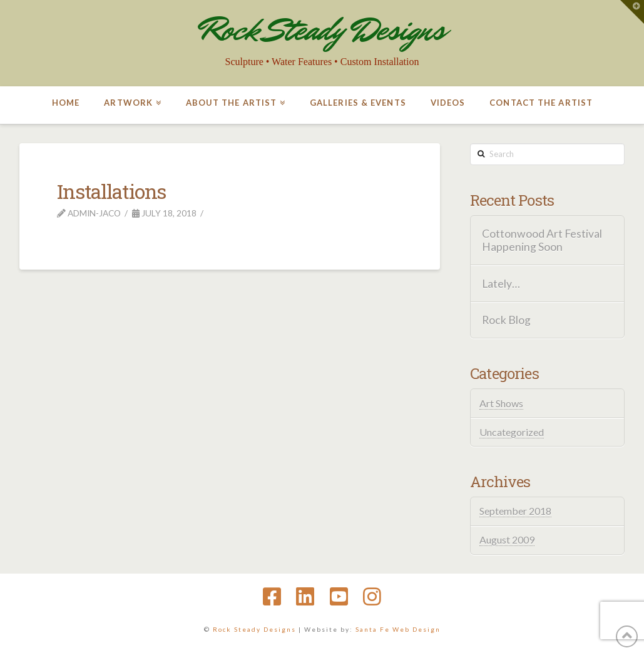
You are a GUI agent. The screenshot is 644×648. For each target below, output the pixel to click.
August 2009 (507, 539)
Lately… (501, 284)
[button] (632, 12)
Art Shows (501, 403)
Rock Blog (506, 320)
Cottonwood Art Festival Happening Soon (542, 240)
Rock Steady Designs (322, 30)
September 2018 (515, 511)
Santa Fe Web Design (398, 629)
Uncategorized (512, 432)
